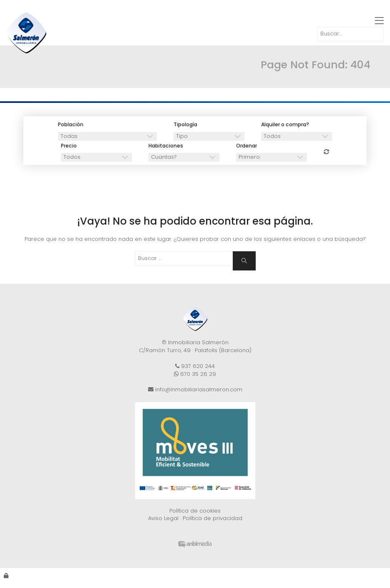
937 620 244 (195, 366)
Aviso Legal (163, 518)
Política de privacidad (213, 518)
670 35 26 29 (195, 374)
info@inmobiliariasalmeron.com (195, 389)
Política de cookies (195, 511)
